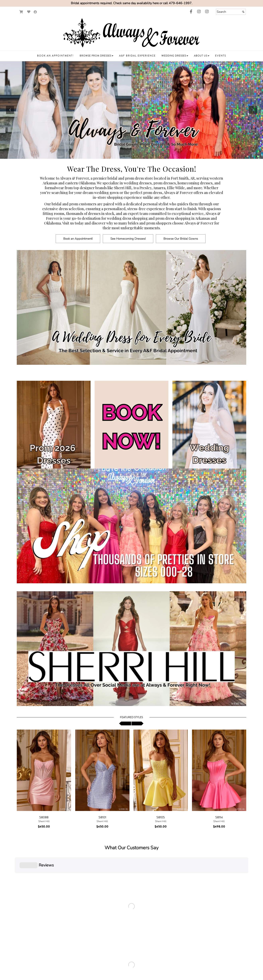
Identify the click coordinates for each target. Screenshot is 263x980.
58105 (161, 817)
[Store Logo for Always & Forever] (131, 33)
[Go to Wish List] (29, 12)
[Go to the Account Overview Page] (35, 12)
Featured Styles (131, 717)
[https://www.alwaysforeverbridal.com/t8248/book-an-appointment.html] (131, 110)
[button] (55, 56)
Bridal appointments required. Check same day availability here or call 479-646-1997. (132, 3)
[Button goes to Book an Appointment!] (78, 239)
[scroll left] (125, 723)
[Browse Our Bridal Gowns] (182, 242)
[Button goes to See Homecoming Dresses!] (128, 239)
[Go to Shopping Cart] (21, 12)
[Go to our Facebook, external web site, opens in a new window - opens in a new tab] (191, 12)
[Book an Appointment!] (79, 242)
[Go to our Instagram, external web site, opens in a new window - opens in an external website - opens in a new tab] (199, 12)
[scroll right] (137, 723)
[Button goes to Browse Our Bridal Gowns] (181, 239)
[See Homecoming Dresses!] (129, 242)
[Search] (231, 12)
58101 (102, 817)
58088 (44, 817)
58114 (219, 817)
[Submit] (243, 12)
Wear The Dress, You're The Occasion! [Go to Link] (132, 169)
